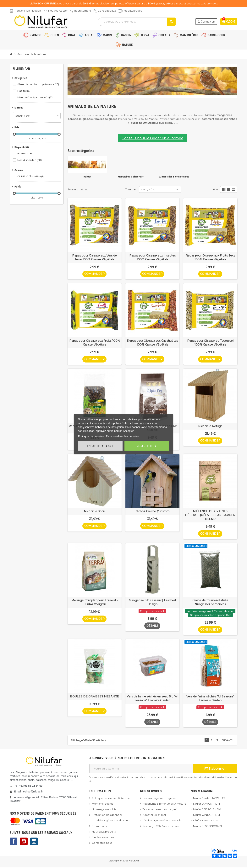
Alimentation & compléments (38, 84)
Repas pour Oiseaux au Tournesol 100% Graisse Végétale (210, 343)
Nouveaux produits (104, 832)
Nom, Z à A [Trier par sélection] (148, 189)
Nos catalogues (132, 11)
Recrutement (83, 11)
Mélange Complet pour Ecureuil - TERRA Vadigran (95, 603)
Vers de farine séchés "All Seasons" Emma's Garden (210, 699)
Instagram (34, 842)
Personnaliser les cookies (122, 436)
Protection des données (107, 816)
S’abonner (215, 769)
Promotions (99, 827)
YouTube (24, 842)
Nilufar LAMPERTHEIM (206, 804)
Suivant (228, 741)
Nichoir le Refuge (210, 426)
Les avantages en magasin (159, 799)
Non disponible (30, 160)
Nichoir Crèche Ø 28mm (153, 512)
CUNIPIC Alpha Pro (31, 176)
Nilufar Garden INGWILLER (209, 799)
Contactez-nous (102, 844)
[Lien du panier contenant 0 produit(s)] (229, 22)
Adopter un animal (154, 816)
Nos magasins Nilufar (105, 810)
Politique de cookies (91, 436)
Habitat (24, 91)
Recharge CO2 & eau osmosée (162, 827)
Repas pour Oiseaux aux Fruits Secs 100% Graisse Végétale (210, 257)
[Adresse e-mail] (141, 769)
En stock (25, 153)
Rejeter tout (100, 446)
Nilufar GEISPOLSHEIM (207, 810)
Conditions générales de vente (111, 821)
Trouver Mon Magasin (27, 11)
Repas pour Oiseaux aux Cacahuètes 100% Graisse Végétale (152, 343)
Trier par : (131, 189)
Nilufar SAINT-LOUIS (206, 821)
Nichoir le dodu (94, 512)
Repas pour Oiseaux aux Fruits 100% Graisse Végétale (95, 343)
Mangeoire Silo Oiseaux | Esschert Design (152, 603)
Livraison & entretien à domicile (162, 821)
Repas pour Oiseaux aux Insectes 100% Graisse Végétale (152, 257)
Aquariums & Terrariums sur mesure (164, 804)
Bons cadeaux (107, 11)
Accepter (147, 446)
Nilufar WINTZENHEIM (206, 816)
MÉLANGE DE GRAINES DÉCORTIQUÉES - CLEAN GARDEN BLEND (210, 516)
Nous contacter (58, 11)
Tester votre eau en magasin (160, 810)
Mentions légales (102, 804)
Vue (216, 189)
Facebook (14, 842)
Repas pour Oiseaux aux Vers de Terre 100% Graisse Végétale (94, 257)
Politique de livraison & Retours (111, 799)
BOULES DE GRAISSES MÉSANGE (94, 697)
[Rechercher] (137, 22)
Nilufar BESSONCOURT (208, 827)
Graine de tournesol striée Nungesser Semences (210, 603)
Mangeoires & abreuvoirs (36, 97)
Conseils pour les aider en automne (153, 138)
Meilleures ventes (103, 838)
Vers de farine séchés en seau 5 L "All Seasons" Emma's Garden (152, 699)
